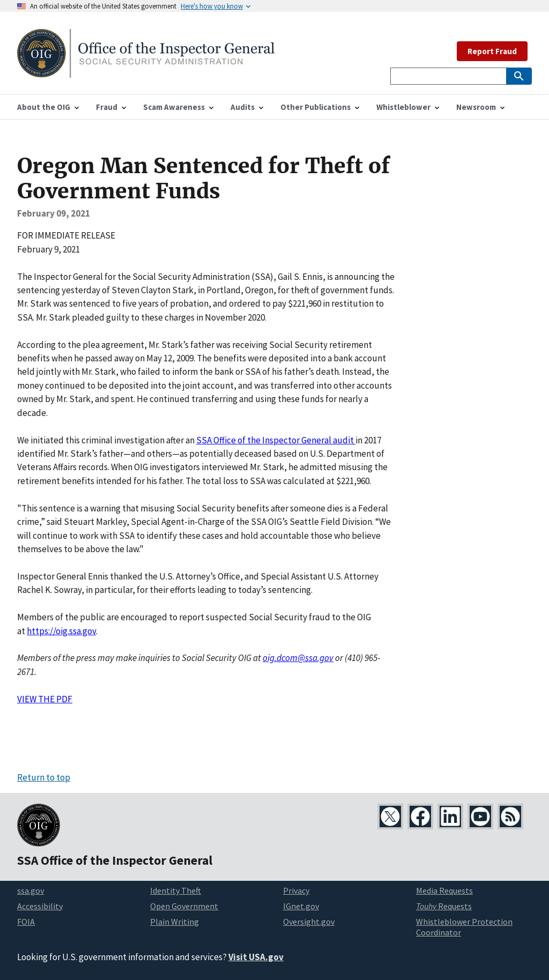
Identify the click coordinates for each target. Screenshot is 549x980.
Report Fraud (492, 51)
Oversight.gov (309, 922)
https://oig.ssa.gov (61, 631)
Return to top (44, 777)
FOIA (26, 922)
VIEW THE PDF (45, 699)
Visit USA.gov (256, 957)
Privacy (296, 890)
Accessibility (40, 906)
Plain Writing (175, 922)
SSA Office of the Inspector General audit (276, 440)
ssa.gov (31, 890)
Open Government (184, 906)
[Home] (146, 71)
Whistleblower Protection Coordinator (464, 927)
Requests (444, 906)
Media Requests (444, 890)
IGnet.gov (301, 906)
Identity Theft (176, 890)
